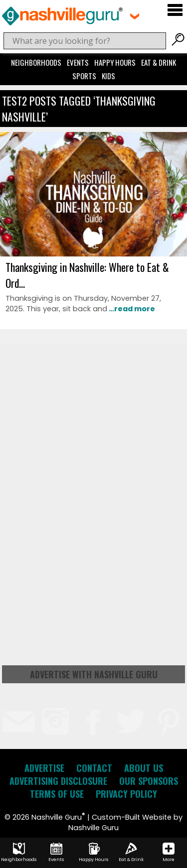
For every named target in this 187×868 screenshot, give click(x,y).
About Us (144, 768)
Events (78, 62)
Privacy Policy (126, 794)
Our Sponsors (149, 781)
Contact (94, 768)
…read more (131, 309)
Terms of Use (57, 794)
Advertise (44, 768)
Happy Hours (115, 62)
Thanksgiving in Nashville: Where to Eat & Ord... (87, 275)
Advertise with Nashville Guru (94, 674)
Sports (84, 76)
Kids (108, 76)
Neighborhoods (36, 62)
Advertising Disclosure (58, 781)
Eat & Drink (159, 62)
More (169, 853)
